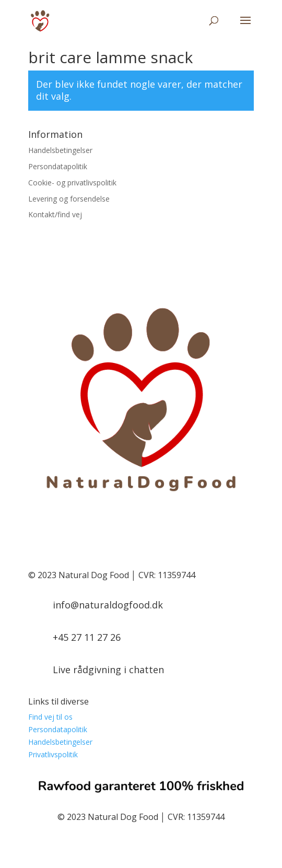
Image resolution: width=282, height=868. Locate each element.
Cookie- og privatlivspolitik (72, 183)
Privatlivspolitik (53, 754)
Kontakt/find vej (55, 214)
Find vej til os (50, 717)
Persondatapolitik (58, 166)
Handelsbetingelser (60, 150)
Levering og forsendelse (69, 199)
